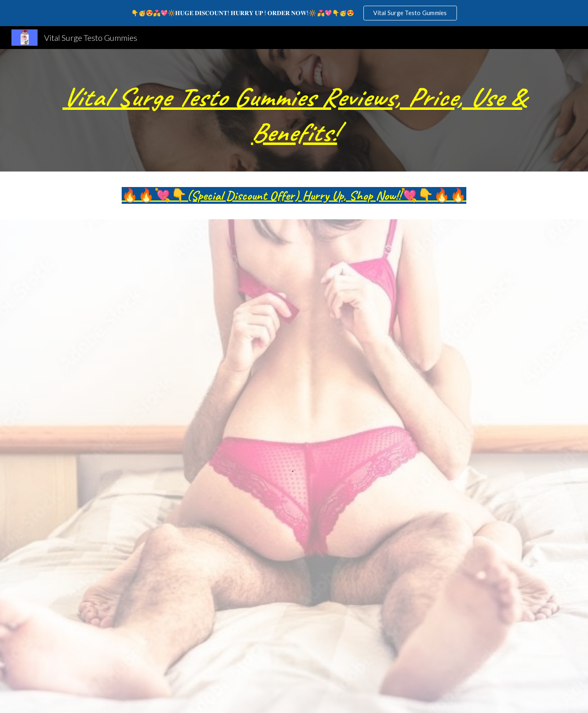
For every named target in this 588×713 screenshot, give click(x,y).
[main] (294, 110)
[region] (294, 13)
